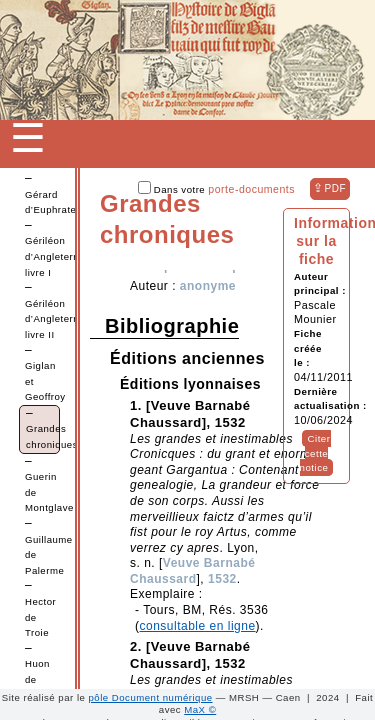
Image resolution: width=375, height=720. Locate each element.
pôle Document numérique (151, 697)
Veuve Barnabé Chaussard (192, 571)
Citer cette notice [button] (315, 453)
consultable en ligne (198, 626)
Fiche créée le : (308, 348)
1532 (222, 579)
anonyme (208, 286)
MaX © (200, 709)
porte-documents (251, 189)
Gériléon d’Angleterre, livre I (55, 256)
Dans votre (216, 189)
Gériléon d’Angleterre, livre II (55, 319)
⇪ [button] (329, 188)
